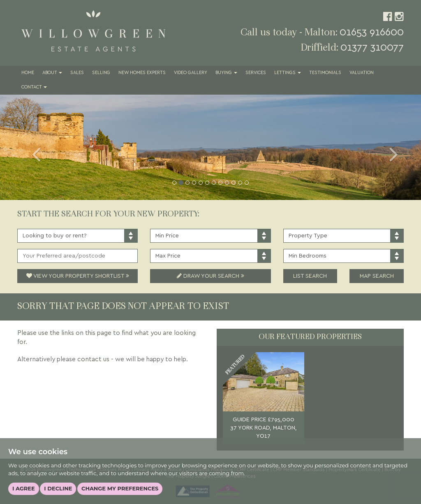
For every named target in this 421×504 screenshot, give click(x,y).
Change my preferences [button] (120, 488)
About (52, 73)
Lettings (288, 73)
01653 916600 (372, 32)
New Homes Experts (142, 73)
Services (256, 73)
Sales (77, 73)
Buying (226, 73)
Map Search (377, 276)
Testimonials (325, 73)
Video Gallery (191, 73)
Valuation (362, 73)
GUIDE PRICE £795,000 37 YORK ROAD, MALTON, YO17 (264, 428)
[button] (32, 147)
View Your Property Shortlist (78, 276)
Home (28, 73)
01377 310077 (372, 48)
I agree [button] (24, 488)
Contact (34, 87)
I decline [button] (58, 488)
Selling (101, 73)
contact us (93, 359)
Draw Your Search (210, 276)
